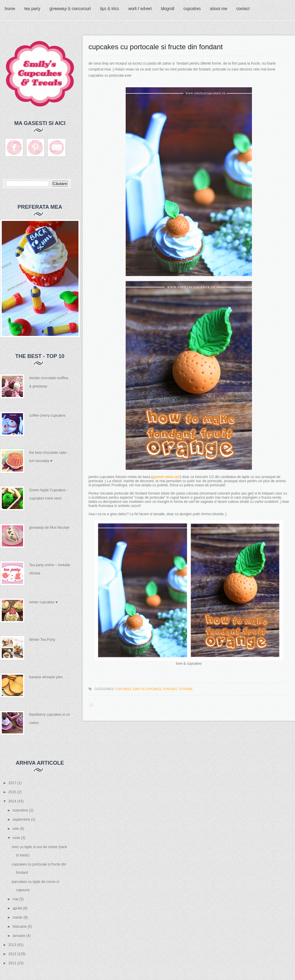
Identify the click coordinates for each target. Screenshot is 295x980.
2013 (13, 945)
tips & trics (109, 8)
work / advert (140, 8)
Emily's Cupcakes (147, 689)
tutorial (186, 689)
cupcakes (192, 8)
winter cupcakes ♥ (44, 602)
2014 (13, 801)
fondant (170, 689)
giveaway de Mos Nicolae (49, 528)
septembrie (22, 820)
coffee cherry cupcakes (47, 416)
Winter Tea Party (42, 640)
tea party (32, 8)
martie (18, 917)
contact (243, 8)
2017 (13, 783)
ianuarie (19, 936)
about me (218, 8)
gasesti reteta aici (166, 477)
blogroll (167, 8)
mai (16, 899)
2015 (13, 792)
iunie (17, 838)
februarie (20, 927)
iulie (16, 829)
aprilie (18, 908)
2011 (13, 963)
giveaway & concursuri (70, 8)
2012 (13, 954)
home (10, 8)
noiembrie (21, 810)
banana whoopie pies (46, 677)
